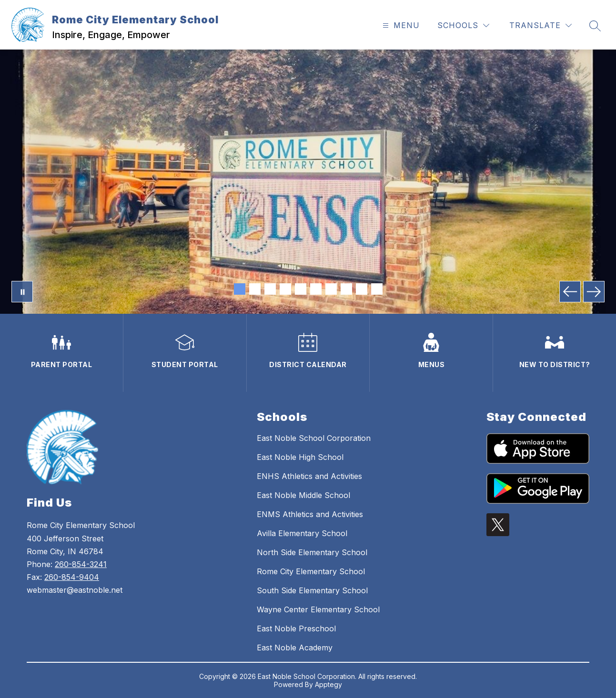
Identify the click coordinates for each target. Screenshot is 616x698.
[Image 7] (331, 289)
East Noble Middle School (303, 495)
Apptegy (328, 684)
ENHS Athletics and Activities (309, 476)
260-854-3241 (81, 564)
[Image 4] (285, 289)
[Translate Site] (540, 25)
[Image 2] (255, 289)
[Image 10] (377, 289)
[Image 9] (362, 289)
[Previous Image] (570, 292)
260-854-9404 (72, 577)
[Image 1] (240, 289)
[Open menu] (400, 25)
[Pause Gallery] (22, 292)
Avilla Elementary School (302, 533)
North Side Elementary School (312, 552)
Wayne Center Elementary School (318, 609)
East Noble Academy (295, 648)
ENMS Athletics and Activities (310, 514)
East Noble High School (300, 457)
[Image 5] (301, 289)
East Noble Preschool (296, 628)
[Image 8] (346, 289)
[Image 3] (270, 289)
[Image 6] (316, 289)
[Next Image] (594, 292)
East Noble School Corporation (314, 438)
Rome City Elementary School (311, 571)
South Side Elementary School (312, 590)
